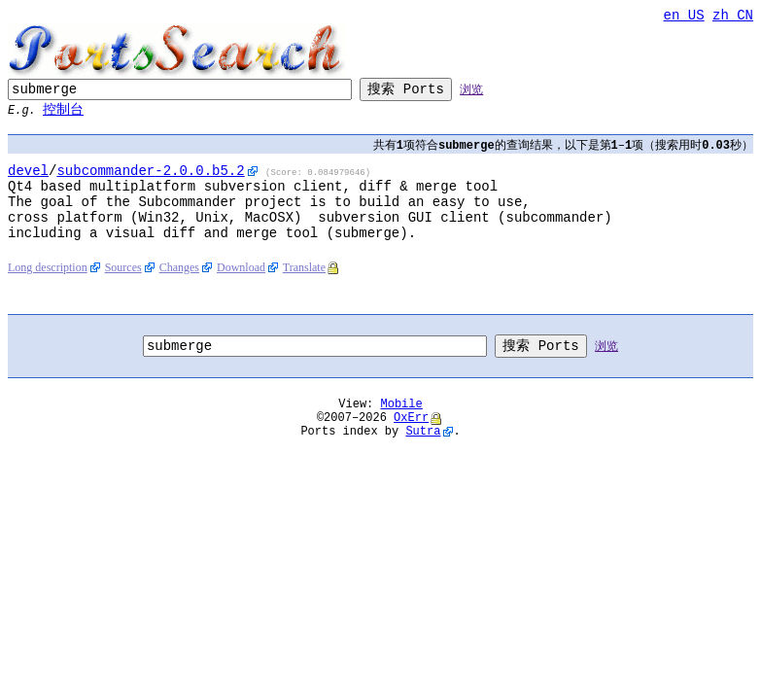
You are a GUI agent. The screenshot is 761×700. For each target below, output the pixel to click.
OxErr (411, 450)
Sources (123, 293)
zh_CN (733, 17)
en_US (684, 17)
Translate (304, 293)
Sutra (423, 466)
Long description (48, 293)
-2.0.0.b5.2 (150, 180)
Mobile (402, 433)
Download (241, 293)
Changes (179, 293)
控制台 (63, 115)
